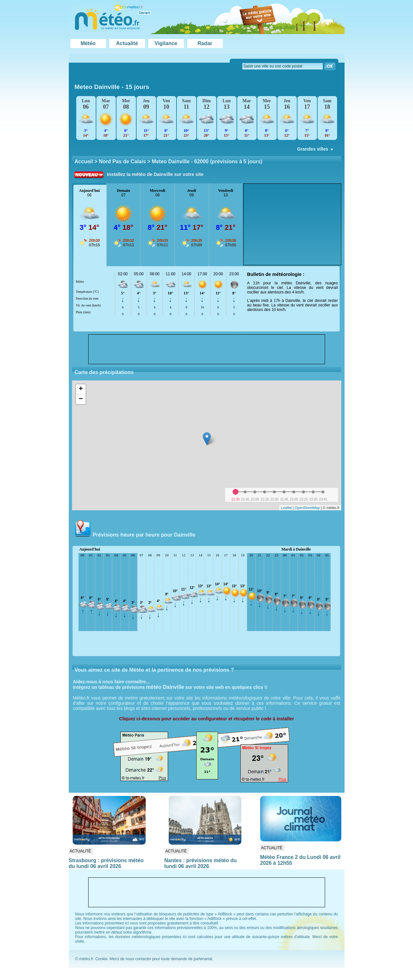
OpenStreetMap (307, 508)
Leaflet (286, 508)
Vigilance (166, 43)
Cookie (101, 959)
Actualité (127, 43)
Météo (88, 43)
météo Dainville (165, 687)
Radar (205, 43)
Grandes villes (316, 151)
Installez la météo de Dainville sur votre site (155, 174)
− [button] (81, 399)
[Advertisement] (292, 224)
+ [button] (81, 389)
